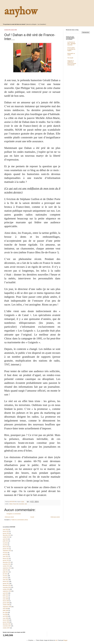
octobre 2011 (6, 566)
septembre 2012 (7, 551)
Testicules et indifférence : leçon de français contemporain (72, 63)
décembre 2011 (7, 562)
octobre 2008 (6, 605)
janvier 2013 (6, 549)
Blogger (65, 640)
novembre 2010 (7, 587)
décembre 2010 (7, 585)
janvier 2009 (6, 603)
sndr (56, 640)
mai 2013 (5, 545)
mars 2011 (6, 580)
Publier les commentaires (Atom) (20, 520)
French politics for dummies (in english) (71, 49)
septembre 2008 (7, 607)
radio (26, 504)
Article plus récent (9, 517)
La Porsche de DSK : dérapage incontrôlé (71, 44)
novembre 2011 (7, 564)
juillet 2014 (6, 541)
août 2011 (5, 570)
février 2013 (6, 547)
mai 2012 (5, 553)
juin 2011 (5, 574)
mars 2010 (6, 597)
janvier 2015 (6, 533)
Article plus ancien (55, 517)
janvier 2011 (6, 583)
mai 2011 (5, 576)
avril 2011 (5, 578)
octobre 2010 (6, 589)
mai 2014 (5, 543)
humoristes (22, 504)
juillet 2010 (6, 595)
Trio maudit (70, 58)
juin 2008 (5, 612)
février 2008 (6, 620)
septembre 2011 (7, 568)
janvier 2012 (6, 560)
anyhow (21, 12)
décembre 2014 (7, 535)
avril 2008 (5, 616)
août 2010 (5, 593)
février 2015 (6, 531)
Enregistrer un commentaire (14, 514)
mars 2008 (6, 618)
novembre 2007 (7, 626)
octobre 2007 (6, 628)
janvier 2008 (6, 622)
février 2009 (6, 601)
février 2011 (6, 582)
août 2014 (5, 539)
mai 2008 (5, 614)
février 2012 (6, 558)
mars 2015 (6, 529)
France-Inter (16, 504)
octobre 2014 (6, 537)
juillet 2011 (6, 572)
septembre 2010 (7, 591)
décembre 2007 (7, 624)
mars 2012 (6, 556)
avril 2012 (5, 555)
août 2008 (5, 609)
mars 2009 (6, 599)
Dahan (11, 504)
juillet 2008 (6, 610)
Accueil (32, 517)
